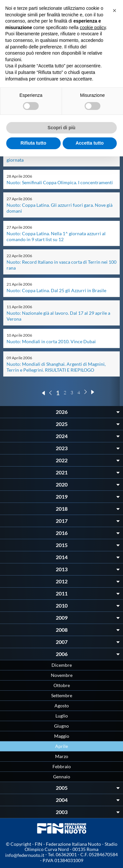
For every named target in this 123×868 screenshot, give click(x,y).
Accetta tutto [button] (90, 143)
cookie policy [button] (93, 27)
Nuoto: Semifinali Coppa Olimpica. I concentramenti (60, 182)
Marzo (62, 756)
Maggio (62, 736)
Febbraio (62, 766)
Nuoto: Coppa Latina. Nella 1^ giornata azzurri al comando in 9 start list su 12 (56, 236)
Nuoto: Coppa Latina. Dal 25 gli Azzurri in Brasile (56, 290)
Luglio (62, 716)
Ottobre (62, 685)
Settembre (62, 695)
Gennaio (62, 777)
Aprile (61, 746)
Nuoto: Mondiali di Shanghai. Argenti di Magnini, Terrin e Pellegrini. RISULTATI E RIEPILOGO (56, 367)
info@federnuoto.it (25, 855)
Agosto (62, 706)
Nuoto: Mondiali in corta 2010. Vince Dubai (51, 341)
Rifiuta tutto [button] (33, 143)
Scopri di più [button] (61, 128)
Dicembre (62, 665)
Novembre (62, 675)
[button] (114, 10)
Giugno (61, 726)
